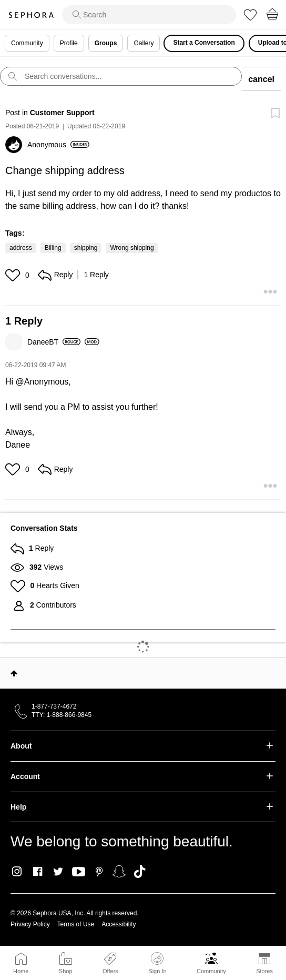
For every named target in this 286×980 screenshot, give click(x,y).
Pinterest (99, 872)
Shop (66, 971)
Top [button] (14, 673)
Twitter (58, 872)
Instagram (17, 872)
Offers (110, 971)
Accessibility (119, 924)
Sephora (31, 15)
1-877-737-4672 (54, 706)
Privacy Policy (30, 924)
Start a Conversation (204, 43)
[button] (14, 275)
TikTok (140, 872)
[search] (149, 15)
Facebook (38, 872)
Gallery (144, 43)
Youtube (79, 872)
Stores (264, 971)
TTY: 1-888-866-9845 (62, 715)
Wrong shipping (132, 248)
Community (211, 971)
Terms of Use (76, 924)
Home (21, 971)
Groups (106, 43)
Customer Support (62, 113)
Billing (53, 248)
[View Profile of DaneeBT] (54, 342)
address (21, 248)
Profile (69, 43)
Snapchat (119, 872)
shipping (86, 248)
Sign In (157, 963)
